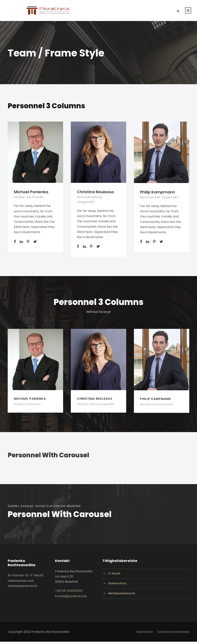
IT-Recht (114, 576)
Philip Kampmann (158, 194)
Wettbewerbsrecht (122, 596)
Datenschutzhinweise (173, 634)
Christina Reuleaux (96, 194)
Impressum (144, 634)
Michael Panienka (31, 194)
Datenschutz (117, 586)
